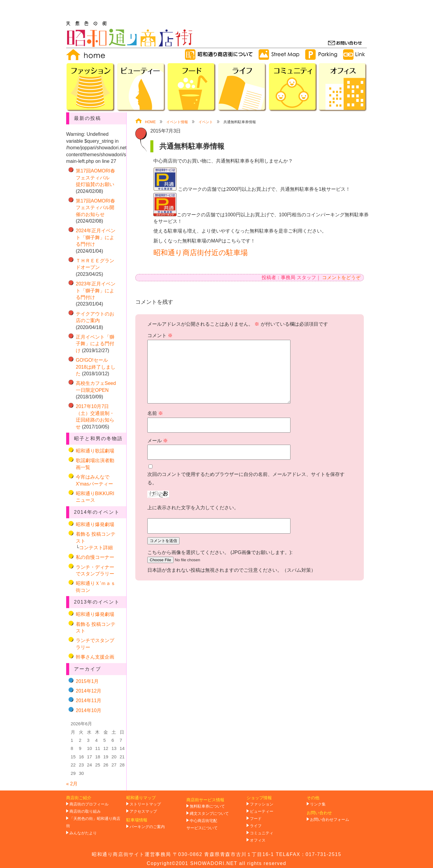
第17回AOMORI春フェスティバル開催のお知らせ (95, 208)
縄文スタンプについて (209, 814)
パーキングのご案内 (147, 827)
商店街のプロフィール (89, 804)
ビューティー (262, 812)
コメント (160, 335)
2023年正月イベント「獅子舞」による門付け (96, 291)
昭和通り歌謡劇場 (95, 451)
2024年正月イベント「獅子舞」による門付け (96, 237)
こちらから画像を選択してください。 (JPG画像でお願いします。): (220, 552)
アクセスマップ (143, 812)
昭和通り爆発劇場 (95, 524)
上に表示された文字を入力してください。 (193, 508)
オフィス (258, 840)
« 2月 (72, 784)
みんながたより (83, 833)
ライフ (256, 826)
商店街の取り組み (85, 812)
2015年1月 (87, 681)
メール (158, 441)
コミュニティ (262, 833)
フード (256, 819)
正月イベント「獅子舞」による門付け (95, 344)
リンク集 (318, 804)
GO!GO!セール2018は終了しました (96, 367)
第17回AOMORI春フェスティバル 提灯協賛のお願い (95, 178)
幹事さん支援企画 (95, 657)
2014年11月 (89, 700)
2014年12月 (89, 691)
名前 (155, 413)
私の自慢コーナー (95, 557)
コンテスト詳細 (96, 548)
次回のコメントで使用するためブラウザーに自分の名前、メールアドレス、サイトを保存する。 (246, 478)
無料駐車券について (207, 806)
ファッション (262, 804)
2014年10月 (89, 710)
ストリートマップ (145, 804)
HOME (146, 122)
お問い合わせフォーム (330, 820)
